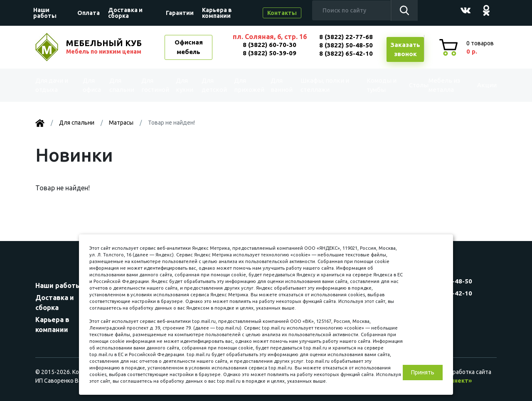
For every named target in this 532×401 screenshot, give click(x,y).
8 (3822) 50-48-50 (346, 45)
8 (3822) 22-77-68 (346, 37)
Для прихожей (249, 85)
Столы (406, 85)
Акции (480, 85)
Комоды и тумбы (372, 85)
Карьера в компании (217, 13)
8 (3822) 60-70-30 (270, 45)
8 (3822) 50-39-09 (270, 53)
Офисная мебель (189, 47)
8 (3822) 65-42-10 (346, 53)
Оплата (89, 13)
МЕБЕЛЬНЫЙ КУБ (105, 47)
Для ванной (282, 85)
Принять (423, 372)
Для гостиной (154, 85)
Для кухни (184, 85)
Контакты (282, 13)
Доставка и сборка (125, 13)
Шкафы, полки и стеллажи (324, 85)
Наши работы (45, 13)
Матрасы (121, 123)
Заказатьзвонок (405, 49)
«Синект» (458, 381)
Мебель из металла (439, 85)
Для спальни (121, 85)
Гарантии (180, 13)
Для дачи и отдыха (56, 85)
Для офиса (92, 85)
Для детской (213, 85)
